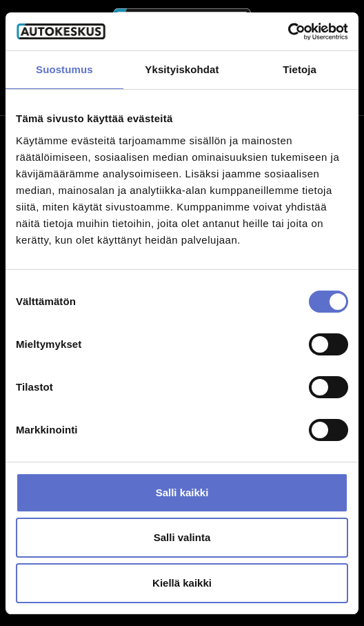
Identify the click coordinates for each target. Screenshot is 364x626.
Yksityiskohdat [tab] (182, 69)
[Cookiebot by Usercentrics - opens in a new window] (288, 32)
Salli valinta (182, 537)
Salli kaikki (182, 492)
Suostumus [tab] (64, 69)
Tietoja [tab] (300, 69)
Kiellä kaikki (182, 583)
